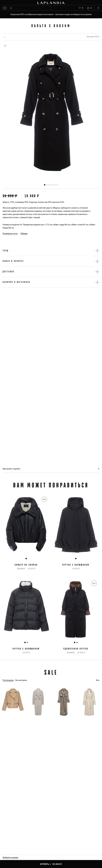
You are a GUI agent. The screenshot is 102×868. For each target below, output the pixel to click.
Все (98, 680)
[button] (51, 251)
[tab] (45, 185)
